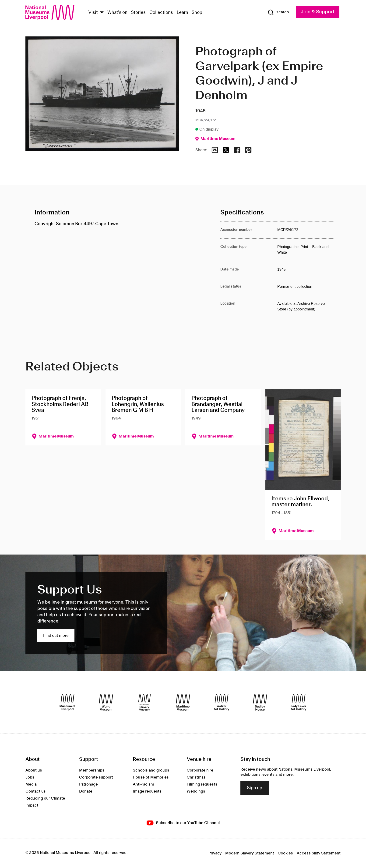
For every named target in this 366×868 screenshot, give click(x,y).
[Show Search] (278, 12)
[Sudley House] (260, 702)
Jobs (30, 777)
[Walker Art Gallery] (222, 702)
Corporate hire (200, 770)
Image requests (147, 791)
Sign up (255, 788)
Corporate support (96, 777)
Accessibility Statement (319, 853)
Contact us (36, 791)
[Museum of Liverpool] (67, 702)
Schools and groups (151, 770)
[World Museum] (106, 702)
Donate (86, 791)
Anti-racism (143, 784)
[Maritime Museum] (183, 702)
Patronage (88, 784)
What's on (117, 13)
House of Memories (151, 777)
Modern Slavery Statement (250, 853)
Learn (182, 13)
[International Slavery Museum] (144, 702)
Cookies (285, 853)
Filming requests (202, 784)
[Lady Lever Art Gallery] (299, 702)
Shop (197, 13)
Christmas (196, 777)
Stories (138, 13)
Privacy (215, 853)
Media (31, 784)
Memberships (92, 770)
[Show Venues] (102, 13)
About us (34, 770)
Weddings (196, 791)
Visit (93, 13)
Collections (161, 13)
